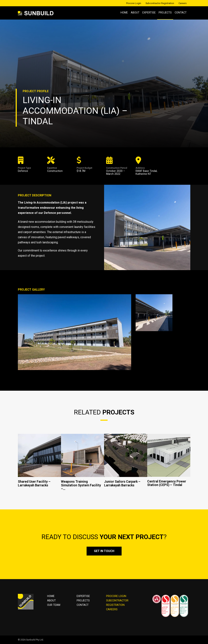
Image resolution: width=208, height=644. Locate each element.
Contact (181, 13)
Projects (165, 13)
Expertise (149, 13)
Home (124, 13)
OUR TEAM (54, 605)
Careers (183, 3)
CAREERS (112, 609)
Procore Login (134, 3)
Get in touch (104, 551)
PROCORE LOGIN (116, 596)
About (135, 13)
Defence (23, 171)
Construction (55, 171)
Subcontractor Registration (160, 3)
